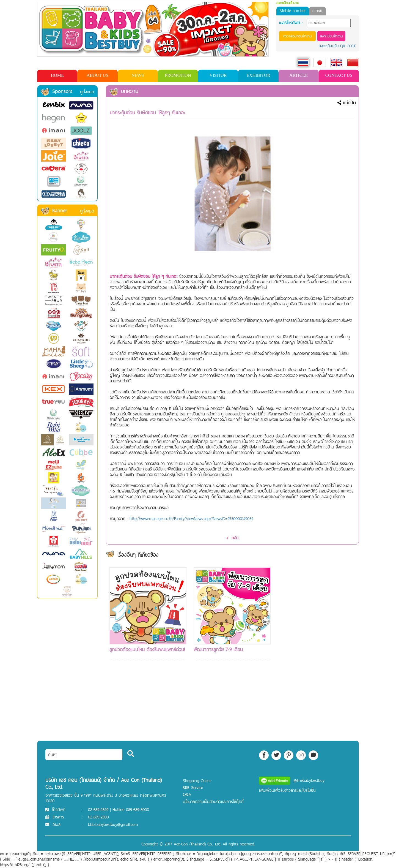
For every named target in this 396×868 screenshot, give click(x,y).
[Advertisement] (316, 650)
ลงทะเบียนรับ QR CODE (337, 46)
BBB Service (193, 787)
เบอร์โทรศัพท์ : (291, 23)
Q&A (187, 794)
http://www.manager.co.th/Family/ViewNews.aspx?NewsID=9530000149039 (191, 519)
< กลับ (232, 538)
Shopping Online (197, 781)
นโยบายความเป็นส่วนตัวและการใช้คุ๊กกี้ (213, 802)
